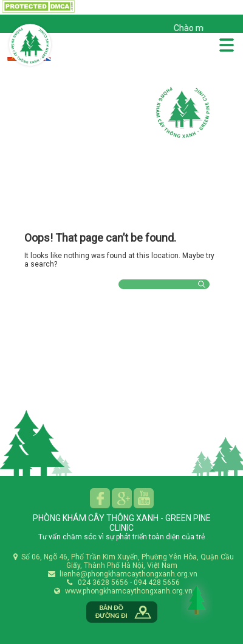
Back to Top (197, 600)
